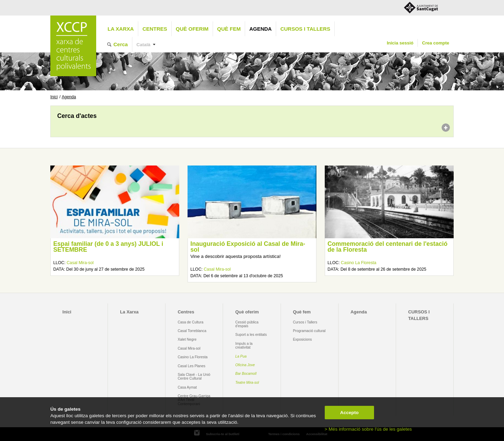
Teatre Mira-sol (247, 383)
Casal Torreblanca (192, 331)
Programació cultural (309, 331)
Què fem (229, 29)
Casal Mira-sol (80, 263)
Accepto (350, 413)
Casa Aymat (187, 387)
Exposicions (303, 339)
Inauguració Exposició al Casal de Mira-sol (248, 247)
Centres (155, 29)
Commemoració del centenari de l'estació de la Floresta (387, 247)
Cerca (121, 44)
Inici (54, 97)
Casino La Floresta (359, 263)
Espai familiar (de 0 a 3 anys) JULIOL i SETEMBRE (108, 247)
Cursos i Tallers (305, 322)
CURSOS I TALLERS (305, 29)
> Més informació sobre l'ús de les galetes (368, 429)
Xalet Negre (187, 339)
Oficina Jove (245, 365)
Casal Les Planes (191, 366)
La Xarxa (121, 29)
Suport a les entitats (251, 335)
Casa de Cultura (190, 322)
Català (144, 45)
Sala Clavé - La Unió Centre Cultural (194, 377)
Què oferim (192, 29)
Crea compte (436, 43)
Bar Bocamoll (246, 374)
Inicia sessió (400, 43)
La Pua (241, 356)
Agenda (260, 29)
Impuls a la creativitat (244, 345)
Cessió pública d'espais (247, 324)
